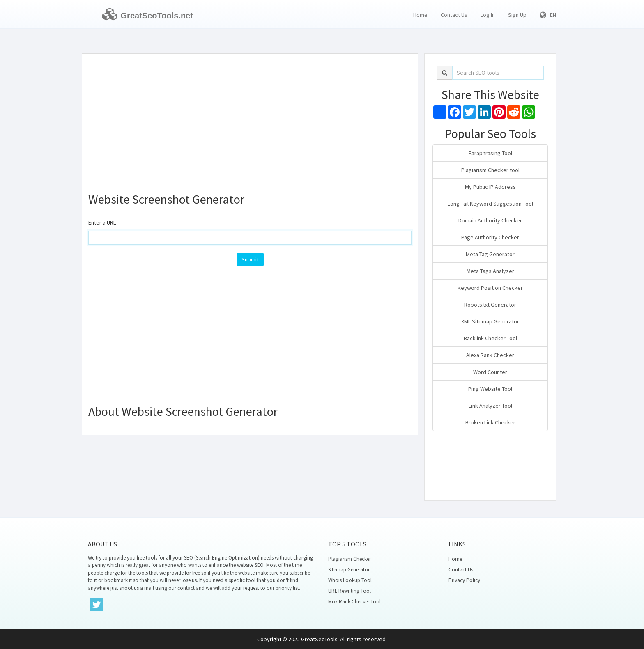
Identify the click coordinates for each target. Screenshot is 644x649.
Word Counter (490, 372)
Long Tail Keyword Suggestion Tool (490, 204)
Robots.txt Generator (490, 305)
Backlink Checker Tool (490, 338)
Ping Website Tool (490, 389)
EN (548, 15)
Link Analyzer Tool (490, 406)
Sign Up (517, 15)
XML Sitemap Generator (490, 321)
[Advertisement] (250, 119)
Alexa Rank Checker (490, 355)
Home (420, 15)
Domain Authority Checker (490, 220)
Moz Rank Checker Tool (354, 602)
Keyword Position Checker (490, 288)
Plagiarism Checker (350, 559)
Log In (488, 15)
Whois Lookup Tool (350, 580)
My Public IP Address (490, 187)
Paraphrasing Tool (490, 153)
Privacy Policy (464, 580)
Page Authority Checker (490, 237)
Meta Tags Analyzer (490, 271)
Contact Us (454, 15)
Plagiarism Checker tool (490, 170)
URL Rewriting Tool (350, 591)
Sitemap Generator (349, 570)
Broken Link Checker (490, 422)
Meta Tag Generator (490, 254)
